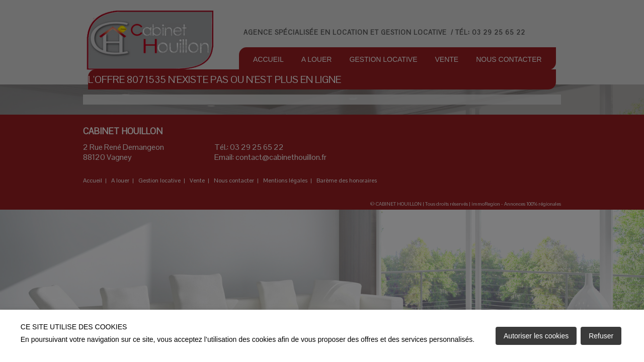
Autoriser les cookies (536, 336)
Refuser (601, 336)
